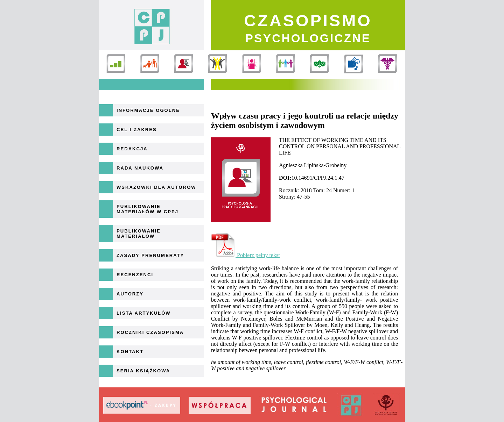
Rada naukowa (140, 168)
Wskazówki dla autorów (156, 187)
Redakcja (132, 149)
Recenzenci (135, 275)
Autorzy (130, 294)
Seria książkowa (143, 371)
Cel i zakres (137, 130)
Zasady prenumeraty (150, 255)
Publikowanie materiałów (139, 234)
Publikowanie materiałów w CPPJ (148, 209)
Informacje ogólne (148, 110)
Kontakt (130, 352)
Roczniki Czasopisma (150, 332)
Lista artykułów (144, 313)
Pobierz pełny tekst (246, 255)
